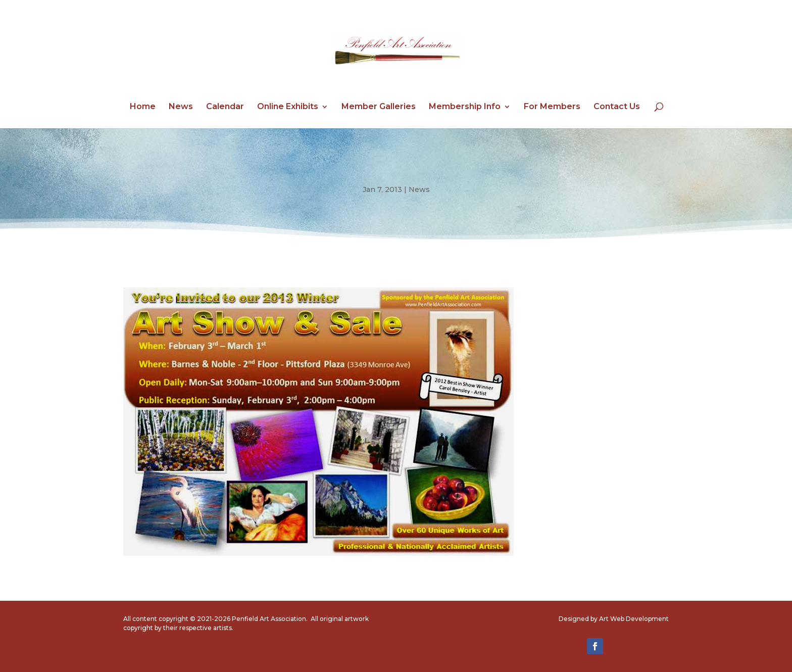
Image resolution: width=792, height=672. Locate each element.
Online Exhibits (288, 107)
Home (143, 107)
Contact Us (617, 107)
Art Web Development (634, 619)
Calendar (225, 107)
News (181, 107)
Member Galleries (379, 107)
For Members (552, 107)
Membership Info (465, 107)
